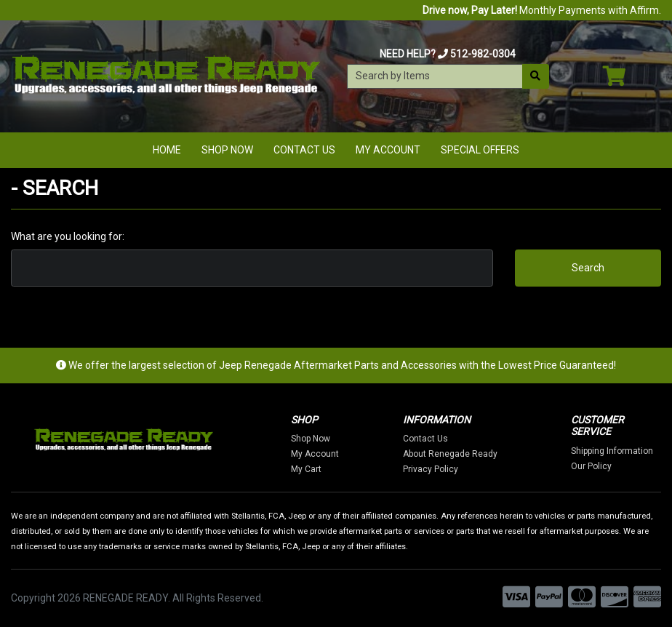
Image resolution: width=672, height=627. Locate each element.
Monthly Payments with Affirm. (542, 10)
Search (588, 268)
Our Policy (591, 466)
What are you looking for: (68, 236)
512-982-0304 (483, 54)
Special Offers (480, 150)
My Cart (306, 469)
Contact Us (304, 150)
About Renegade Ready (450, 454)
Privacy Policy (431, 469)
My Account (388, 150)
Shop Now (227, 150)
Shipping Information (612, 451)
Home (167, 150)
